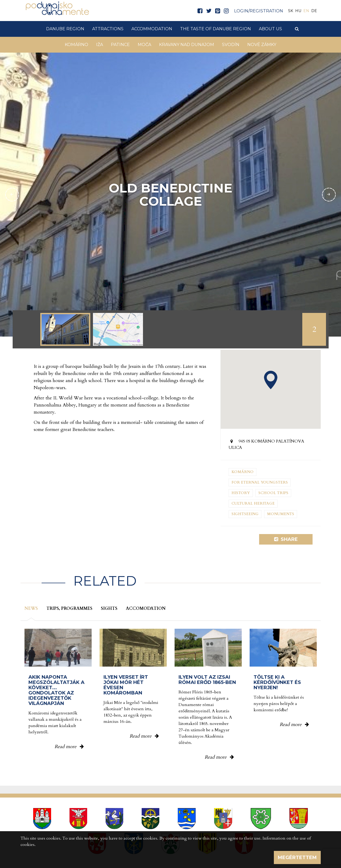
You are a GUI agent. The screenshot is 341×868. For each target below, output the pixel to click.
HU (298, 11)
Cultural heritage (253, 503)
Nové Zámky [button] (262, 45)
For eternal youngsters (260, 482)
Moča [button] (144, 45)
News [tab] (31, 608)
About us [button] (270, 29)
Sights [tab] (109, 608)
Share (286, 539)
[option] (65, 329)
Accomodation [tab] (146, 608)
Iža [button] (100, 45)
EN (306, 11)
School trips (273, 493)
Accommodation (152, 29)
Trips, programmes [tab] (69, 608)
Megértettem (297, 857)
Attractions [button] (108, 29)
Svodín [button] (231, 45)
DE (314, 11)
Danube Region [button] (65, 29)
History (241, 493)
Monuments (281, 514)
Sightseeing (245, 514)
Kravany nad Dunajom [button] (187, 45)
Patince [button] (120, 45)
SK (291, 11)
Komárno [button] (76, 45)
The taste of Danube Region (216, 29)
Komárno (243, 472)
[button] (271, 380)
